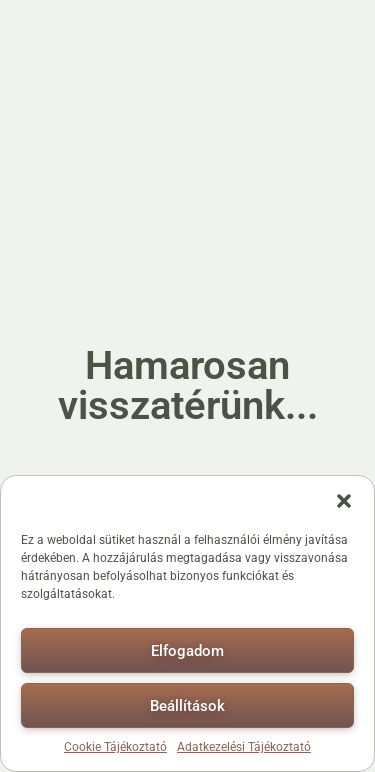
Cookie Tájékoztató (115, 747)
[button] (344, 501)
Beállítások (187, 706)
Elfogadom (187, 651)
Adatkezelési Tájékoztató (244, 747)
